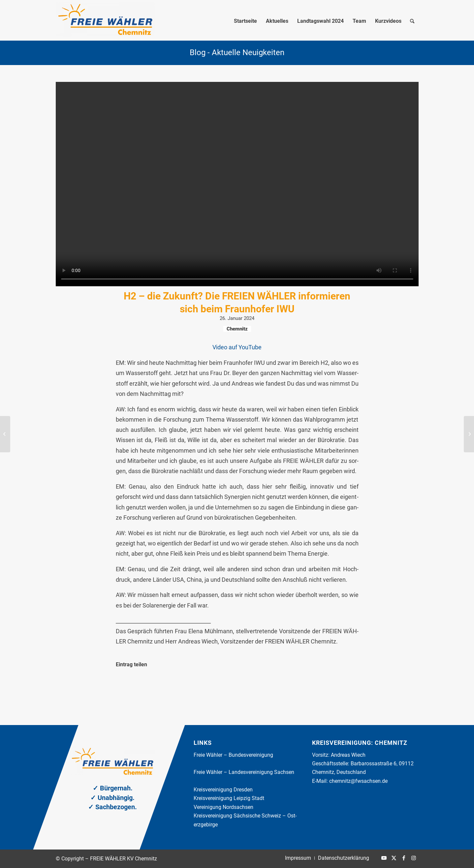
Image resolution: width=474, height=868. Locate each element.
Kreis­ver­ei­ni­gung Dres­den (223, 790)
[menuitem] (245, 21)
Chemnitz (237, 329)
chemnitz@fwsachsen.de (358, 781)
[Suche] (412, 21)
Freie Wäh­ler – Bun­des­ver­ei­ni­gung (233, 755)
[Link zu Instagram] (414, 858)
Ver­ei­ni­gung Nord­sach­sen (223, 807)
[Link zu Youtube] (384, 858)
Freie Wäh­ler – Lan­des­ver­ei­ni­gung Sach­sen (244, 772)
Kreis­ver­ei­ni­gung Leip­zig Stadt (229, 798)
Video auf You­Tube (237, 347)
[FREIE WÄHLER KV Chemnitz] (105, 21)
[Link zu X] (394, 858)
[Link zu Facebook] (404, 858)
